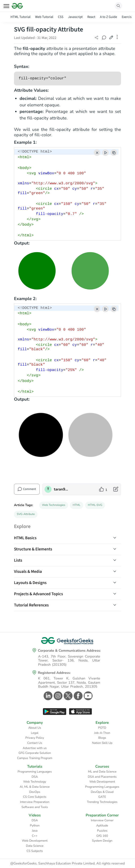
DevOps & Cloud (102, 792)
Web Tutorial (44, 17)
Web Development (102, 782)
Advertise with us (35, 748)
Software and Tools (35, 807)
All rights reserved (111, 864)
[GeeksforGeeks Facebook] (78, 696)
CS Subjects (35, 851)
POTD (102, 728)
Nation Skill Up (102, 743)
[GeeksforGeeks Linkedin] (47, 696)
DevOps (35, 792)
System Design (102, 841)
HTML (77, 505)
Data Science (35, 846)
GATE (102, 797)
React (91, 17)
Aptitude (102, 826)
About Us (35, 728)
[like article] (103, 489)
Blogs (102, 738)
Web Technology (35, 782)
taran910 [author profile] (61, 489)
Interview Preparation (35, 802)
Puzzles (102, 831)
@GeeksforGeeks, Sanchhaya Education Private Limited (52, 864)
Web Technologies (54, 505)
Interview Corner (102, 820)
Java (35, 831)
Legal (35, 733)
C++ (35, 836)
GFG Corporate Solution (35, 753)
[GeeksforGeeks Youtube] (88, 696)
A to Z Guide (109, 17)
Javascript (75, 17)
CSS (61, 17)
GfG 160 (102, 836)
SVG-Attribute (26, 514)
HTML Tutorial (21, 17)
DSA (35, 777)
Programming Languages (35, 772)
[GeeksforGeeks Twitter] (67, 696)
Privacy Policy (35, 738)
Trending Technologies (102, 802)
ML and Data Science (102, 772)
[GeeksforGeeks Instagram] (57, 696)
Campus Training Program (35, 758)
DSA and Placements (102, 777)
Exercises (128, 17)
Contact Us (35, 743)
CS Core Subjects (35, 797)
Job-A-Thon (102, 733)
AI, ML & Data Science (35, 787)
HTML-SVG (95, 505)
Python (35, 826)
